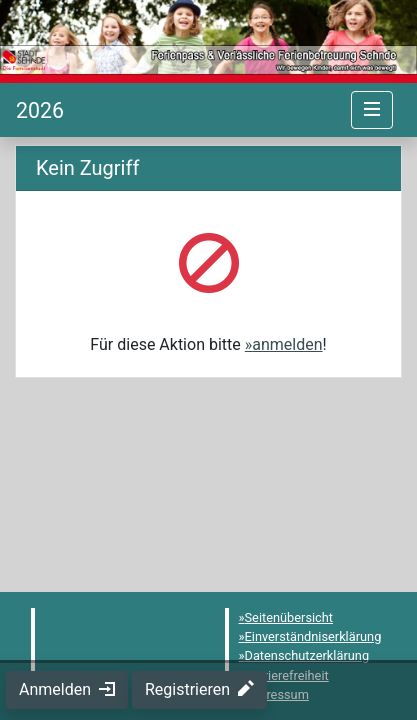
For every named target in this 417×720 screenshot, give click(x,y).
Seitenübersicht (289, 617)
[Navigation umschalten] (372, 110)
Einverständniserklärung (313, 636)
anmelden (287, 344)
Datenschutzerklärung (307, 655)
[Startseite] (40, 110)
